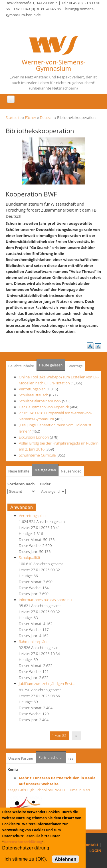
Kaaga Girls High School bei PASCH (38, 790)
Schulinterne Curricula (37, 455)
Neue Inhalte (19, 471)
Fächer (31, 117)
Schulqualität (30, 557)
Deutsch (47, 117)
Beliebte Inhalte (21, 366)
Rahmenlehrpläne (34, 642)
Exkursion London (34, 437)
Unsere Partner (21, 758)
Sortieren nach (21, 484)
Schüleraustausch (34, 395)
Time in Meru (80, 790)
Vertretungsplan (32, 389)
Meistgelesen (45, 470)
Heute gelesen (51, 365)
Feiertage (75, 366)
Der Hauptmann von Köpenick (44, 407)
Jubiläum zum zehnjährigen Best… (47, 684)
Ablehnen (65, 859)
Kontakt (91, 845)
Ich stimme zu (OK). (26, 859)
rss (71, 758)
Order (45, 484)
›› (76, 735)
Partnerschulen (52, 756)
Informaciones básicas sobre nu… (47, 600)
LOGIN (95, 851)
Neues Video (71, 471)
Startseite (14, 117)
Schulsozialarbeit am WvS (40, 401)
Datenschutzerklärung (23, 842)
